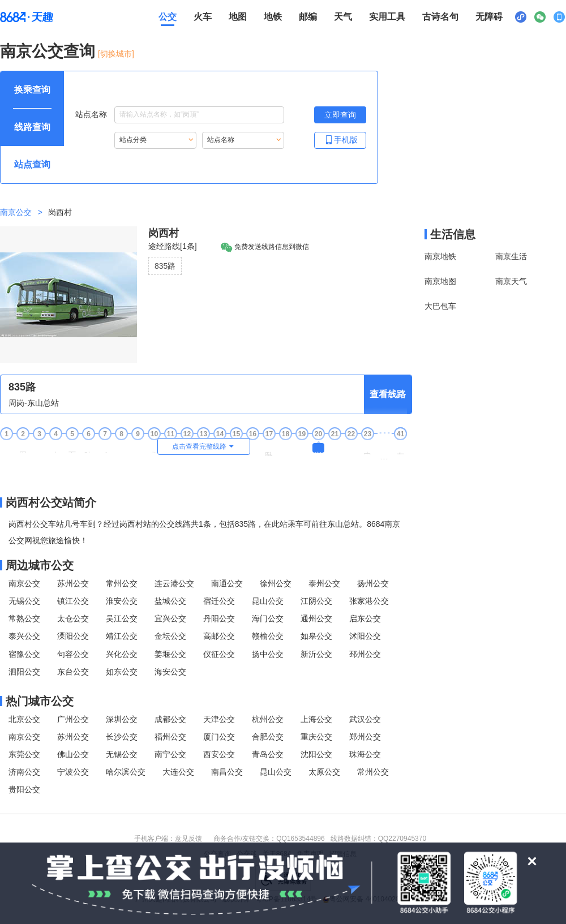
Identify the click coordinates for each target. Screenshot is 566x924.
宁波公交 (73, 772)
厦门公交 (219, 737)
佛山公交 (73, 754)
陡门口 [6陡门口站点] (88, 448)
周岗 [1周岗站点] (6, 447)
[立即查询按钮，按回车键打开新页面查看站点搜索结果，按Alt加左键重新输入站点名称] (340, 115)
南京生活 (511, 256)
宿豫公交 (24, 654)
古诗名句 (440, 17)
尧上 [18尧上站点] (285, 447)
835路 (165, 266)
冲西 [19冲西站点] (302, 447)
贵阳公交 (24, 789)
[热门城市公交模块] (206, 701)
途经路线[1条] (173, 246)
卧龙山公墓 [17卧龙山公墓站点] (269, 450)
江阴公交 (316, 601)
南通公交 (227, 583)
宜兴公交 (170, 618)
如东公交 (122, 672)
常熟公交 (24, 618)
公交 (168, 17)
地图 (238, 17)
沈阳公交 (316, 754)
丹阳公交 (219, 618)
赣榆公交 (268, 636)
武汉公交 (365, 719)
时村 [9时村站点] (138, 447)
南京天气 (511, 281)
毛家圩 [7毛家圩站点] (105, 448)
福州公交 (170, 737)
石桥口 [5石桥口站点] (72, 448)
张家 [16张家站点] (252, 447)
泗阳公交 (24, 672)
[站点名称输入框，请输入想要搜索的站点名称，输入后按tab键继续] (199, 115)
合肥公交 (268, 737)
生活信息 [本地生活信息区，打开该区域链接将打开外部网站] (453, 234)
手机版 (340, 139)
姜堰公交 (170, 654)
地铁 (273, 17)
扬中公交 (268, 654)
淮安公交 (122, 601)
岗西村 (164, 233)
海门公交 (268, 618)
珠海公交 (365, 754)
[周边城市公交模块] (206, 565)
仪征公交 (219, 654)
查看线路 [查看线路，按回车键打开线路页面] (388, 394)
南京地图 (440, 281)
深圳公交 (122, 719)
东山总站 (400, 449)
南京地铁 (440, 256)
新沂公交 (316, 654)
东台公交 (73, 672)
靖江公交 (122, 636)
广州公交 (73, 719)
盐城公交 (170, 601)
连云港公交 (174, 583)
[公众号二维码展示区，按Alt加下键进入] (540, 17)
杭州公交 (268, 719)
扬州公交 (373, 583)
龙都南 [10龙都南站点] (154, 448)
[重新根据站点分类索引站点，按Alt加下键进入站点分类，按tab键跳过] (155, 140)
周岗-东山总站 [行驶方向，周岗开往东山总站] (34, 403)
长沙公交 (122, 737)
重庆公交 (316, 737)
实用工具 (387, 17)
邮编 (308, 17)
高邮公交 (219, 636)
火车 (203, 17)
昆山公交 (268, 601)
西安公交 (219, 754)
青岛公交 (268, 754)
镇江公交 (73, 601)
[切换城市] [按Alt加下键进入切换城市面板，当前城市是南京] (116, 54)
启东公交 (365, 618)
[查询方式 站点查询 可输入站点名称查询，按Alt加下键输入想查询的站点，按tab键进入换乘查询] (32, 165)
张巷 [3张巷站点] (39, 447)
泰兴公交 (24, 636)
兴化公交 (122, 654)
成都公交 (170, 719)
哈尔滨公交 (126, 772)
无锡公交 (24, 601)
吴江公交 (122, 618)
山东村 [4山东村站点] (55, 448)
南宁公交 (170, 754)
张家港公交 (369, 601)
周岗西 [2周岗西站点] (23, 448)
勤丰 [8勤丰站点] (121, 447)
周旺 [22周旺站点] (351, 447)
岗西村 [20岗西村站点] (318, 448)
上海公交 (316, 719)
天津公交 (219, 719)
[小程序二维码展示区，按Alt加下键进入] (521, 17)
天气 (343, 17)
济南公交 (24, 772)
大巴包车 (440, 306)
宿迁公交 (219, 601)
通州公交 (316, 618)
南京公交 (16, 212)
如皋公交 (316, 636)
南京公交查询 (48, 51)
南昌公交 (227, 772)
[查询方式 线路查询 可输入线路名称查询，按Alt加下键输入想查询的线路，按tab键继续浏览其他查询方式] (32, 127)
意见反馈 (188, 839)
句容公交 (73, 654)
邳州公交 (365, 654)
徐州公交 (276, 583)
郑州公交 (365, 737)
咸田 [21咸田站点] (335, 447)
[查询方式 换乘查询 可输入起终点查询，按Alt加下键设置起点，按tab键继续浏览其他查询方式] (32, 90)
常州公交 (122, 583)
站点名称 (180, 115)
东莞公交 (24, 754)
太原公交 (324, 772)
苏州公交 (73, 583)
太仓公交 (73, 618)
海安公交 (170, 672)
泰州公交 (324, 583)
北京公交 (24, 719)
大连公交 (178, 772)
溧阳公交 (73, 636)
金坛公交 (170, 636)
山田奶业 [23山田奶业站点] (367, 449)
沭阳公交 (365, 636)
